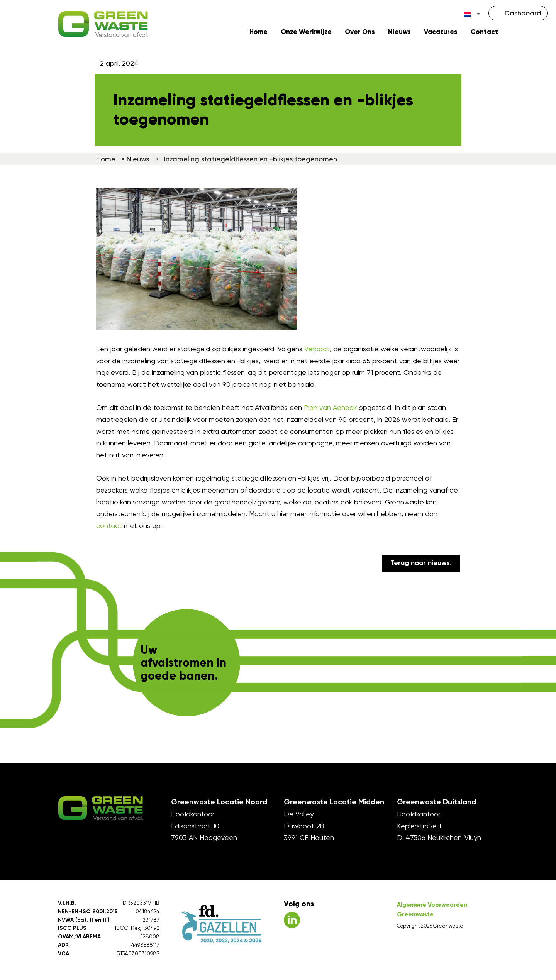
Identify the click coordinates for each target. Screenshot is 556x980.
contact (109, 527)
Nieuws (399, 33)
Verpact (317, 351)
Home (259, 33)
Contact (484, 33)
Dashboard (523, 13)
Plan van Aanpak (330, 409)
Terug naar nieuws (421, 565)
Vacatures (441, 33)
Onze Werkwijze (306, 33)
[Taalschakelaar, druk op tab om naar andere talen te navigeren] (472, 13)
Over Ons (360, 33)
